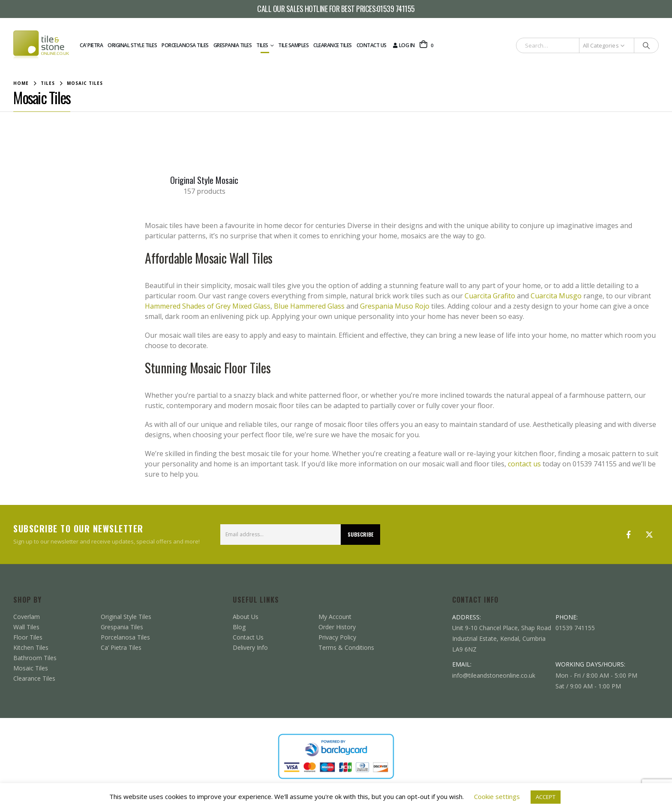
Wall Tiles (26, 627)
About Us (246, 617)
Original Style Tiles (132, 45)
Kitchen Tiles (31, 647)
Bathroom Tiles (35, 658)
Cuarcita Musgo (556, 296)
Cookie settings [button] (497, 796)
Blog (239, 627)
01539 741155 (396, 9)
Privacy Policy (337, 637)
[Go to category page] (204, 146)
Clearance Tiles (333, 45)
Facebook (629, 535)
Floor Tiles (28, 637)
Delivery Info (250, 647)
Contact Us (372, 45)
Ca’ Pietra (91, 45)
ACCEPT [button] (546, 797)
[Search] (646, 45)
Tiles (262, 45)
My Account (335, 617)
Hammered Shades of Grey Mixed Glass (208, 306)
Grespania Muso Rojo (395, 306)
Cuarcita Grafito (490, 296)
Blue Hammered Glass (309, 306)
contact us (524, 464)
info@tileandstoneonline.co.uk (494, 675)
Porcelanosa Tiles (185, 45)
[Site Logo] (41, 45)
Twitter (649, 535)
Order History (337, 627)
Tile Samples (293, 45)
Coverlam (27, 617)
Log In (403, 45)
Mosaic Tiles (31, 668)
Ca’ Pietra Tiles (121, 647)
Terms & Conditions (346, 647)
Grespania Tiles (233, 45)
